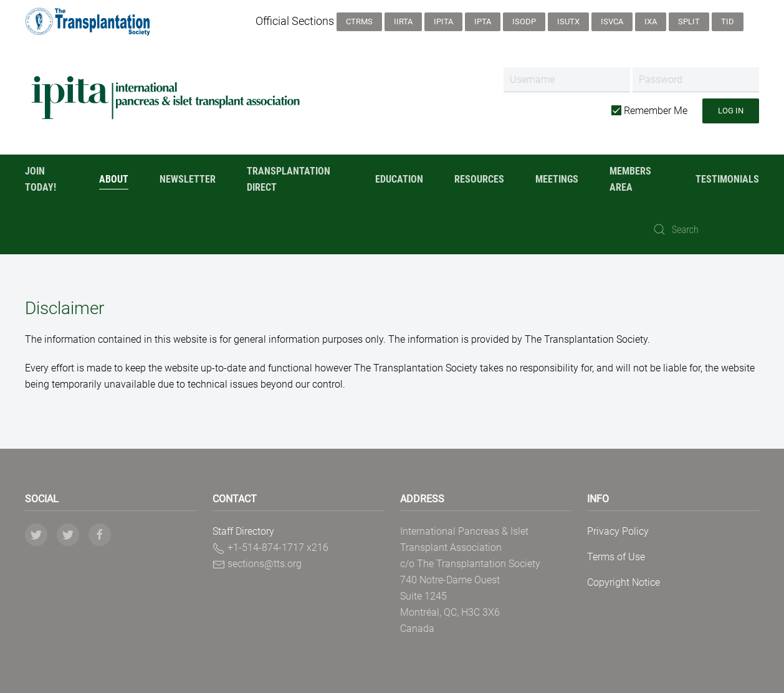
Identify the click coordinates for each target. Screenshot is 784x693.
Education (399, 179)
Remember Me (649, 111)
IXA (651, 22)
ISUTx (568, 22)
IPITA (443, 22)
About (114, 179)
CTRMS (359, 22)
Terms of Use (616, 557)
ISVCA (612, 22)
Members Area (630, 179)
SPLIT (689, 22)
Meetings (557, 179)
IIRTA (403, 22)
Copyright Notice (624, 582)
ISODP (524, 22)
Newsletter (188, 179)
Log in (731, 111)
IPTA (483, 22)
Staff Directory (243, 531)
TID (728, 22)
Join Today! (41, 179)
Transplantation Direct (289, 179)
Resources (479, 179)
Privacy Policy (618, 531)
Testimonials (727, 179)
